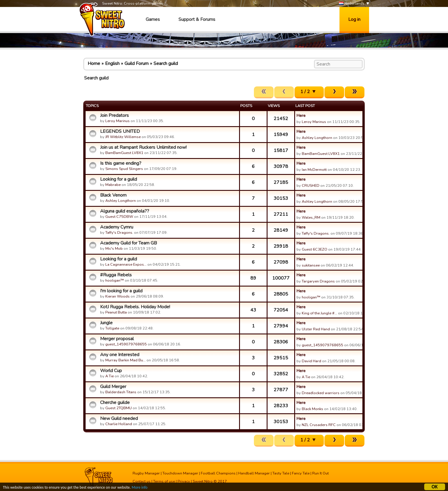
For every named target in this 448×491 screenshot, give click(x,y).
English (112, 64)
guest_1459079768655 (126, 344)
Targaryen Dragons (318, 281)
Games (153, 19)
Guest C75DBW (119, 217)
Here (301, 115)
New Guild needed (119, 418)
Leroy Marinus (118, 121)
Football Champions (218, 473)
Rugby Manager (146, 473)
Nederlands (352, 4)
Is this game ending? (121, 163)
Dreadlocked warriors (321, 393)
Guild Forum (137, 64)
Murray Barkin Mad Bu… (125, 360)
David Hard (311, 361)
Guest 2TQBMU (119, 408)
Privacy (184, 481)
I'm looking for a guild (121, 291)
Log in (354, 19)
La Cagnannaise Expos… (126, 264)
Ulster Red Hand (316, 329)
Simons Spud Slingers (124, 169)
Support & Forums (197, 19)
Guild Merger (113, 387)
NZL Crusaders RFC (319, 425)
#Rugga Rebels (116, 275)
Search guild (166, 64)
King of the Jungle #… (319, 313)
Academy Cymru (117, 227)
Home (94, 64)
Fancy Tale (301, 473)
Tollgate (112, 328)
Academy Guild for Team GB (129, 243)
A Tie (110, 376)
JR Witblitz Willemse (123, 137)
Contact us (142, 481)
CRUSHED (311, 186)
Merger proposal (117, 339)
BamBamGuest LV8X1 (124, 153)
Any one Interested (120, 355)
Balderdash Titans (121, 392)
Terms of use (164, 481)
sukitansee (311, 265)
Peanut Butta (116, 312)
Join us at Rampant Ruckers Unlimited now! (143, 147)
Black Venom (113, 195)
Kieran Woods (118, 296)
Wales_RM (311, 218)
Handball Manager (254, 473)
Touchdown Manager (180, 473)
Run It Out (320, 473)
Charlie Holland (119, 424)
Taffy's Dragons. (119, 233)
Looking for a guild (119, 179)
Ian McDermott (314, 170)
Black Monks (312, 409)
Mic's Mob (114, 249)
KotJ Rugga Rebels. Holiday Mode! (135, 307)
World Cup (111, 371)
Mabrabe (113, 185)
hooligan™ (115, 280)
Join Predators (114, 115)
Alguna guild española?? (125, 211)
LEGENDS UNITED (120, 131)
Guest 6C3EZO (315, 249)
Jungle (106, 323)
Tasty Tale (281, 473)
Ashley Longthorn (317, 138)
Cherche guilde (115, 403)
